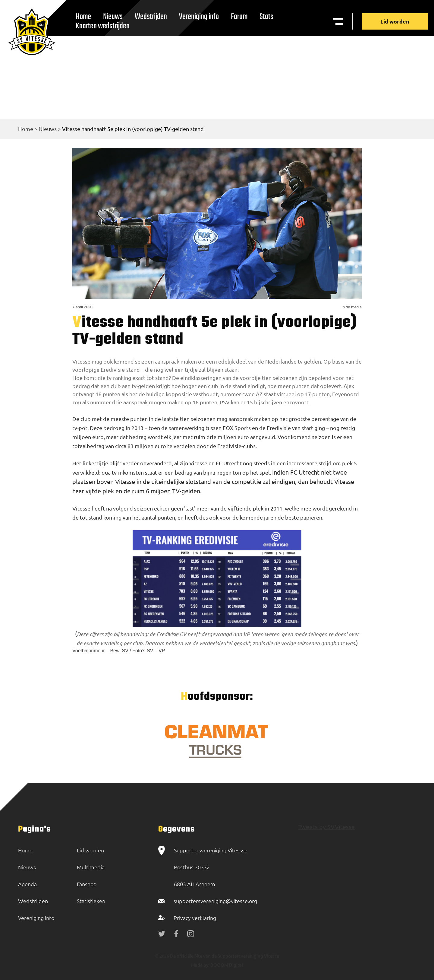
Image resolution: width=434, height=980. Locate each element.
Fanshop (87, 884)
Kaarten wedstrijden (103, 26)
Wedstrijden (151, 17)
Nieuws (48, 129)
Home (26, 129)
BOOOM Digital (226, 965)
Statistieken (91, 901)
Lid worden (395, 21)
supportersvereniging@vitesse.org (215, 901)
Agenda (27, 884)
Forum (239, 17)
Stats (266, 17)
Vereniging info (199, 17)
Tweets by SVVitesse (327, 827)
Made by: (200, 965)
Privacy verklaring (195, 918)
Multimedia (91, 867)
